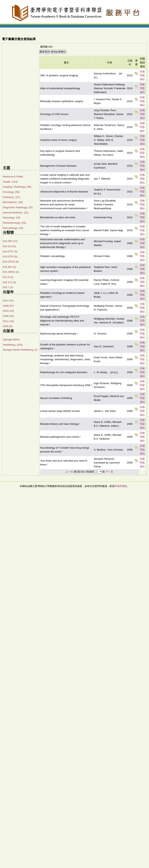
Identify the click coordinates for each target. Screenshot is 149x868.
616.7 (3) (8, 287)
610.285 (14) (10, 241)
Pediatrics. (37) (12, 197)
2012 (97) (8, 301)
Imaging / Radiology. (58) (17, 187)
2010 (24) (8, 311)
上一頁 (69, 472)
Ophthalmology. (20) (14, 223)
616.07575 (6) (11, 262)
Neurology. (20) (12, 218)
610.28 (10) (9, 246)
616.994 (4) (9, 267)
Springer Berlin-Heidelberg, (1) (20, 350)
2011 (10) (8, 321)
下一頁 (109, 472)
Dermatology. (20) (13, 228)
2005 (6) (8, 326)
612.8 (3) (8, 277)
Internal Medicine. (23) (16, 213)
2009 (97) (8, 306)
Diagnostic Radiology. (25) (18, 207)
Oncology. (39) (11, 192)
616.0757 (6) (10, 251)
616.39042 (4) (11, 272)
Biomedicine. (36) (13, 202)
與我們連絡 (121, 486)
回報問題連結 (142, 75)
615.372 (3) (9, 282)
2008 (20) (8, 316)
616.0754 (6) (10, 256)
